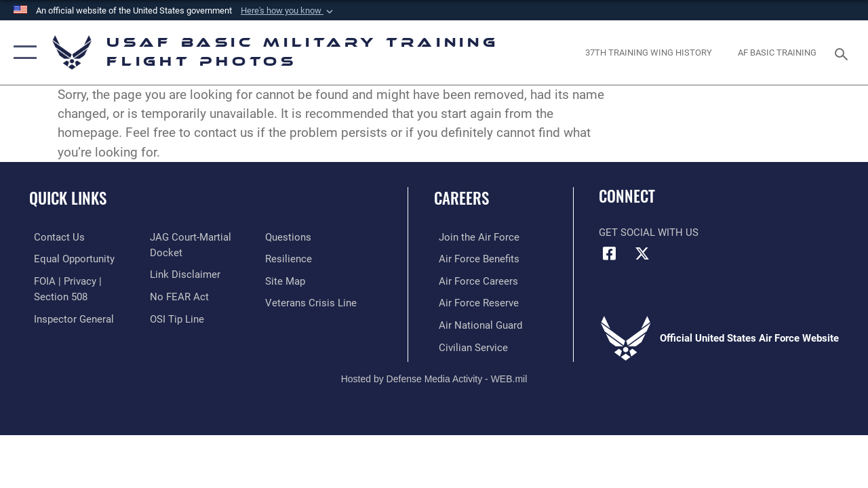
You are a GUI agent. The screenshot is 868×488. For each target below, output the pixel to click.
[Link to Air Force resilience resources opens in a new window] (290, 258)
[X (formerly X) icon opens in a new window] (642, 253)
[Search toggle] (844, 53)
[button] (288, 11)
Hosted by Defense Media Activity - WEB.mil (434, 376)
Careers (461, 198)
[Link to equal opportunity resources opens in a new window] (70, 258)
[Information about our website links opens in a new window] (183, 274)
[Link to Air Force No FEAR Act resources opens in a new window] (177, 296)
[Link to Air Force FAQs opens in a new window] (290, 237)
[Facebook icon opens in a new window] (609, 253)
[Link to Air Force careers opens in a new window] (474, 280)
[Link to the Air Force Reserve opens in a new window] (474, 302)
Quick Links (68, 198)
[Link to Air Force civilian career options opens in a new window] (469, 345)
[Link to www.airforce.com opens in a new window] (474, 237)
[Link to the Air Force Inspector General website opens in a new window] (69, 317)
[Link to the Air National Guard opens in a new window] (476, 323)
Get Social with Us (649, 232)
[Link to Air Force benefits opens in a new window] (474, 258)
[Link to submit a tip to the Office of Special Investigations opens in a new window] (175, 317)
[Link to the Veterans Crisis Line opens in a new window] (312, 302)
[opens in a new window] (649, 53)
